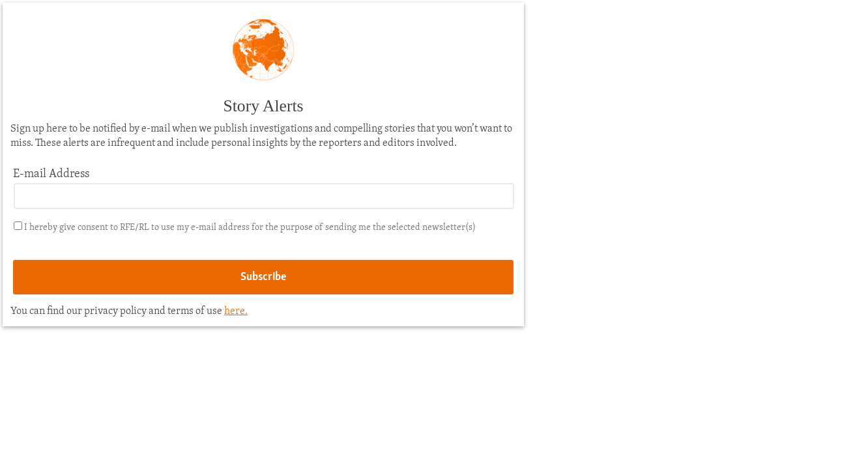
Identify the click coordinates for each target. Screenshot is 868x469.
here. (236, 311)
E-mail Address (51, 174)
